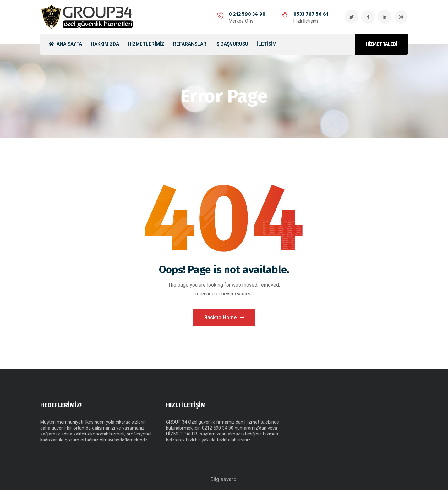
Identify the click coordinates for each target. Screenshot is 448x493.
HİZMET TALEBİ (382, 44)
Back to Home (224, 319)
